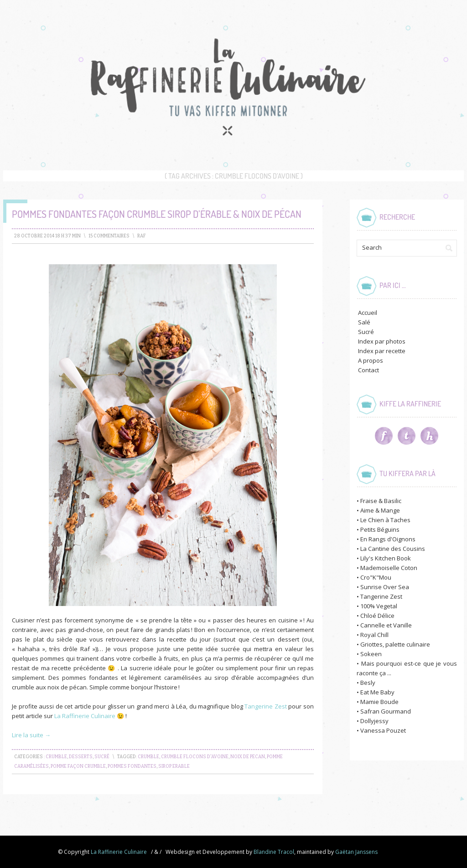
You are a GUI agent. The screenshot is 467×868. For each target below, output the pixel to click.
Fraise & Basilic (381, 501)
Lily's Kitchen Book (386, 558)
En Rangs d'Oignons (388, 539)
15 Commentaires (109, 236)
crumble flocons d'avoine (195, 757)
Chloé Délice (377, 616)
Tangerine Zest (266, 706)
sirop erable (174, 766)
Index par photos (382, 341)
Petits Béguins (380, 529)
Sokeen (371, 654)
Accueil (368, 313)
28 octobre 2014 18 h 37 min (47, 236)
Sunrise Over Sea (385, 587)
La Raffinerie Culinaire (86, 716)
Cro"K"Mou (376, 577)
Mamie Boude (379, 702)
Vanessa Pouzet (383, 730)
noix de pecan (248, 757)
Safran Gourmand (386, 711)
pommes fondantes (132, 766)
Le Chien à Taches (385, 520)
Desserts (81, 757)
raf (142, 236)
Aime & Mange (380, 510)
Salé (364, 322)
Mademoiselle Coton (389, 568)
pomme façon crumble (78, 766)
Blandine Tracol (274, 852)
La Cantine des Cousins (393, 549)
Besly (368, 683)
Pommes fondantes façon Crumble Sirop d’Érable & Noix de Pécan (157, 214)
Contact (368, 370)
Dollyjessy (374, 721)
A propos (371, 360)
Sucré (102, 757)
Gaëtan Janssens (356, 852)
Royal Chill (374, 635)
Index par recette (382, 351)
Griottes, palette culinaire (395, 644)
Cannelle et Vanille (386, 625)
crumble (148, 757)
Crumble (56, 757)
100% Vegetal (379, 606)
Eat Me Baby (377, 692)
